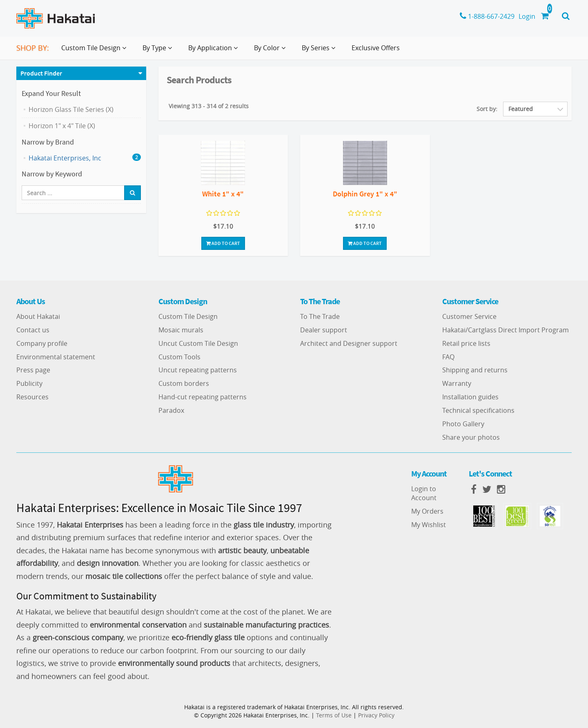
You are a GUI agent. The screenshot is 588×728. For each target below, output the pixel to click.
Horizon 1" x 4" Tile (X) (62, 126)
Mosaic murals (181, 330)
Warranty (457, 383)
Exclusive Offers (376, 48)
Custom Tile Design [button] (95, 51)
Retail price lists (466, 343)
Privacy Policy (376, 715)
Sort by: (487, 109)
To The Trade (320, 316)
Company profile (42, 343)
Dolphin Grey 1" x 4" (365, 194)
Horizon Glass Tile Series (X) (71, 109)
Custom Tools (179, 357)
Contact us (33, 330)
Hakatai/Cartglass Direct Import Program (506, 330)
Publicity (29, 383)
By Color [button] (271, 51)
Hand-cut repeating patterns (203, 397)
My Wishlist (429, 525)
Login (527, 16)
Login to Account (424, 493)
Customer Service (469, 316)
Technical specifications (478, 410)
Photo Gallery (463, 424)
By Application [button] (215, 51)
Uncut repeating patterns (198, 370)
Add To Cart (223, 243)
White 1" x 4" (223, 194)
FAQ (448, 357)
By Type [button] (159, 51)
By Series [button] (320, 51)
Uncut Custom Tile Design (198, 343)
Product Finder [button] (41, 73)
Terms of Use (334, 715)
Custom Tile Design (188, 316)
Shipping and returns (475, 370)
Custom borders (184, 383)
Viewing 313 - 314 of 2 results (209, 106)
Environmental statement (56, 357)
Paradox (171, 410)
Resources (32, 397)
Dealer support (324, 330)
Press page (33, 370)
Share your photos (471, 437)
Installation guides (470, 397)
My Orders (427, 511)
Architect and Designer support (349, 343)
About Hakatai (38, 316)
